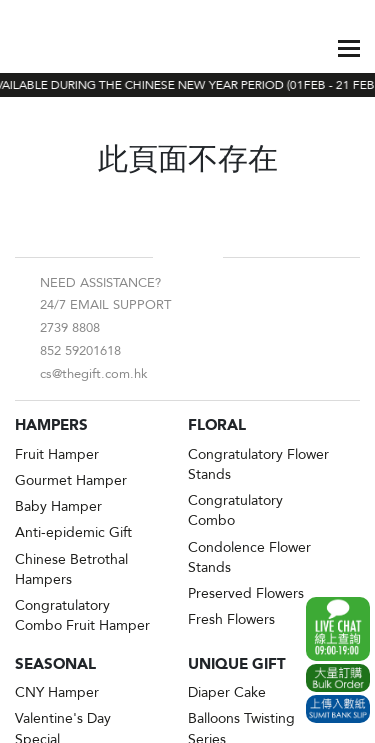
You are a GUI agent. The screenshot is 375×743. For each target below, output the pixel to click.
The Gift (62, 48)
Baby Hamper (58, 506)
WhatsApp (338, 629)
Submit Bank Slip (338, 709)
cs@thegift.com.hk (94, 374)
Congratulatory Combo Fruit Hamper (82, 615)
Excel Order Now (338, 678)
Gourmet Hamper (71, 480)
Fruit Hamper (57, 454)
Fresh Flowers (231, 619)
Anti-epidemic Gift (73, 532)
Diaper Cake (227, 692)
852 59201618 (80, 351)
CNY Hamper (57, 692)
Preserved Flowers (246, 593)
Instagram (204, 257)
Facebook (172, 257)
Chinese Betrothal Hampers (71, 569)
